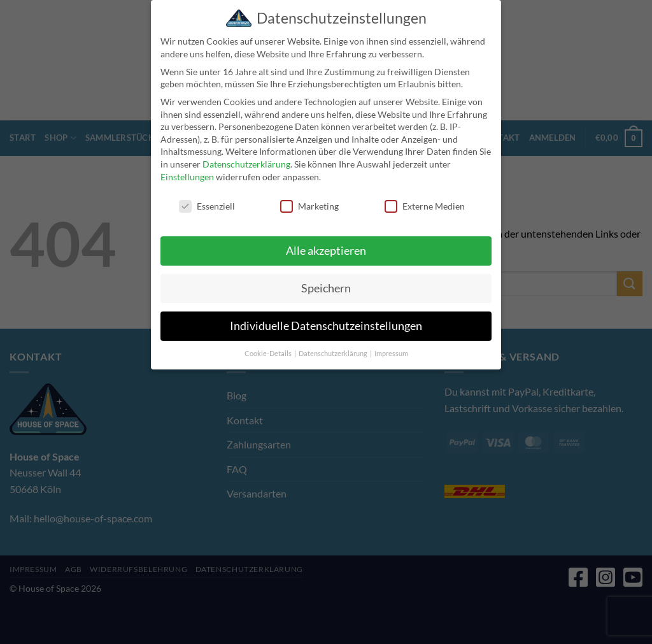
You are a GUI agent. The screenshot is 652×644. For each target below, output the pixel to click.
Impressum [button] (391, 354)
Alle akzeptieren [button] (326, 251)
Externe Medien (425, 206)
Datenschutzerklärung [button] (334, 354)
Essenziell (207, 206)
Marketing (309, 206)
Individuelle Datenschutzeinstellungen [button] (326, 326)
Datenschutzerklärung (246, 164)
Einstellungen (187, 177)
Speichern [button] (326, 288)
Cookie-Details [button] (269, 354)
